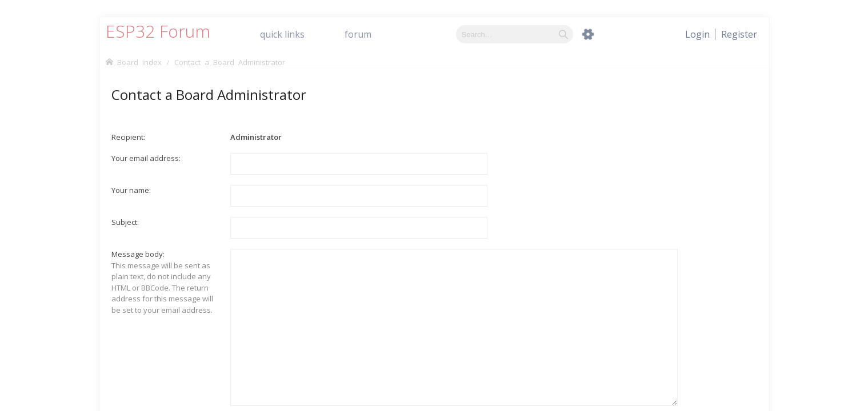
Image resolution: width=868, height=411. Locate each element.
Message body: (138, 254)
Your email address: (146, 158)
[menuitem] (739, 34)
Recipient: (128, 137)
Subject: (125, 222)
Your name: (131, 190)
